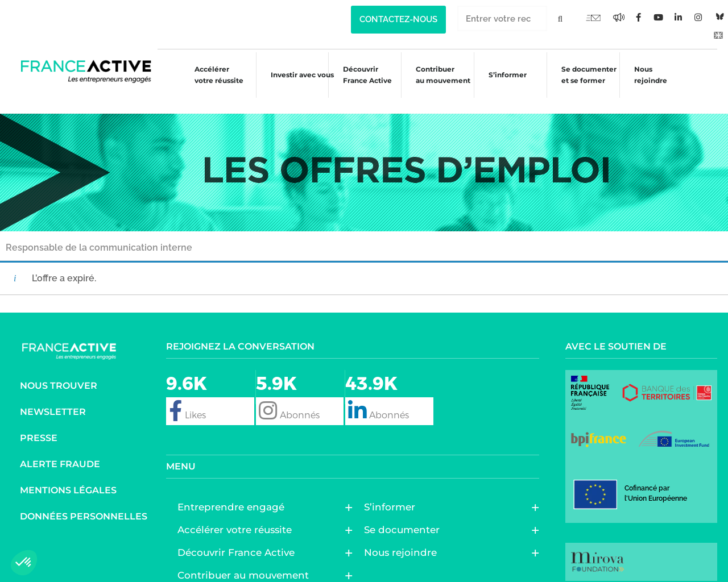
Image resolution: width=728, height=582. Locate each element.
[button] (24, 563)
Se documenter (405, 514)
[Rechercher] (560, 18)
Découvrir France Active (361, 75)
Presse (39, 422)
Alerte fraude (60, 448)
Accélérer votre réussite (208, 75)
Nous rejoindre (653, 75)
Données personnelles (84, 500)
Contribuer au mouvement (439, 75)
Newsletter (53, 396)
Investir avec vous (293, 76)
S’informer (505, 76)
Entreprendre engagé (234, 491)
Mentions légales (68, 474)
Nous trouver (59, 370)
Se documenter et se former (589, 75)
